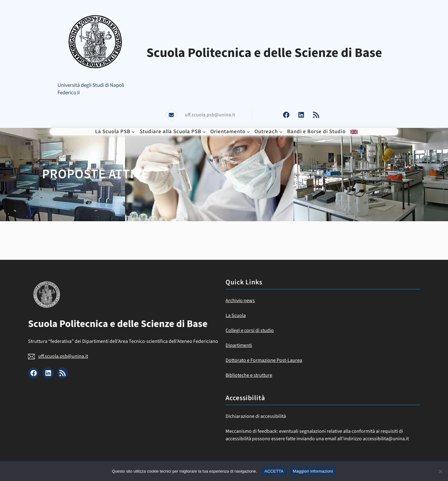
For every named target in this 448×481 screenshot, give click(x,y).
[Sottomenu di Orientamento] (248, 132)
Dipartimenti (239, 345)
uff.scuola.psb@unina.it (63, 356)
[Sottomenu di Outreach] (281, 132)
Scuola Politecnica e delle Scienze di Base (264, 53)
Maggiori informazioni (313, 471)
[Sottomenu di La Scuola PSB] (133, 132)
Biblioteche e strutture (249, 375)
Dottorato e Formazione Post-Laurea (264, 360)
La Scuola (236, 315)
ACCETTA (274, 471)
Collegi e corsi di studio (250, 330)
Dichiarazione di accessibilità (256, 416)
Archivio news (240, 301)
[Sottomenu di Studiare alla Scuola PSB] (204, 132)
